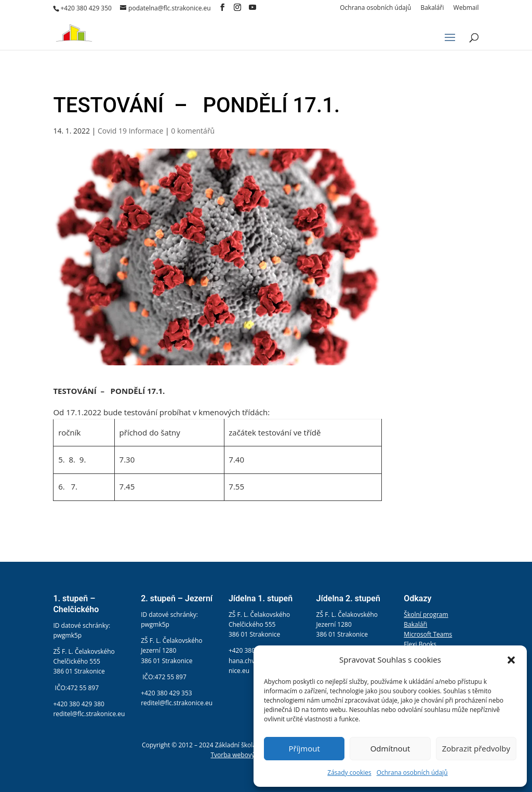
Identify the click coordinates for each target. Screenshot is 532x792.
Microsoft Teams (428, 634)
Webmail (466, 8)
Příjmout (304, 748)
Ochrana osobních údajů (412, 773)
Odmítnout (390, 748)
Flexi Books (420, 644)
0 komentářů (193, 131)
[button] (511, 660)
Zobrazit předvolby (476, 748)
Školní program (426, 615)
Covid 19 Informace (130, 131)
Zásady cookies (349, 773)
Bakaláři (432, 8)
